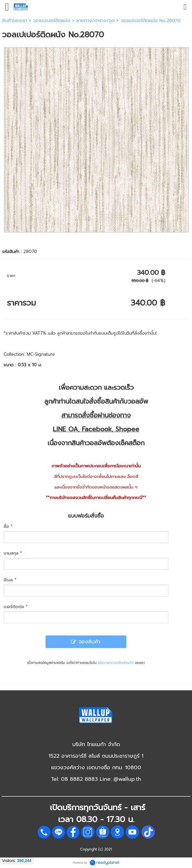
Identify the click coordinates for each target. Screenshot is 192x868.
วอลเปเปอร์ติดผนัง (52, 21)
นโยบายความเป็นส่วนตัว (116, 663)
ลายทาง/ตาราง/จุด (95, 21)
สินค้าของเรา (15, 21)
